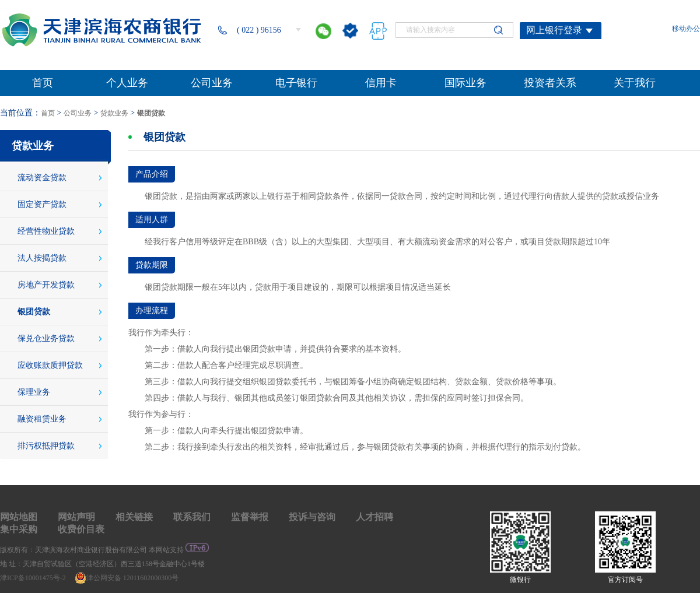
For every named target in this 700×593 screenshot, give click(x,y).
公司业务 (78, 113)
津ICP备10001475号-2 (34, 578)
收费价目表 (81, 529)
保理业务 (34, 392)
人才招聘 (374, 517)
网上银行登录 (554, 30)
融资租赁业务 (42, 419)
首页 (48, 113)
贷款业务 (114, 113)
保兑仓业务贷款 (46, 338)
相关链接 (134, 517)
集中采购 (19, 529)
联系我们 (192, 517)
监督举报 (250, 517)
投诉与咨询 (312, 517)
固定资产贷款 (42, 204)
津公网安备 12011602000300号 (127, 578)
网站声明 (76, 517)
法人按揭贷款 (42, 258)
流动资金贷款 (42, 178)
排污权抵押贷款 (46, 446)
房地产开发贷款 (46, 285)
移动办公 (686, 29)
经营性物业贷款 (46, 231)
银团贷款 (151, 113)
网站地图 (19, 517)
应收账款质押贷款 (50, 365)
